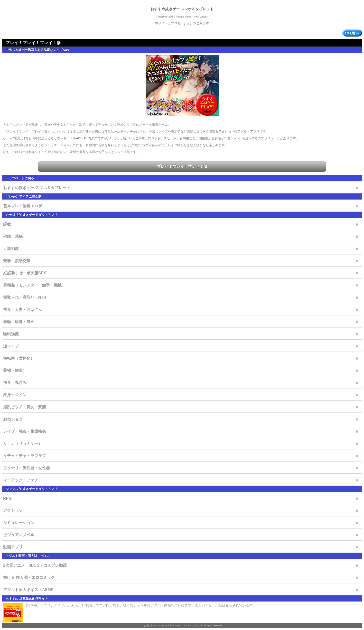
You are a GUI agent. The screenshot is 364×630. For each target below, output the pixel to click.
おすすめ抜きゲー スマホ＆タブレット (182, 9)
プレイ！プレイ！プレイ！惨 (182, 167)
